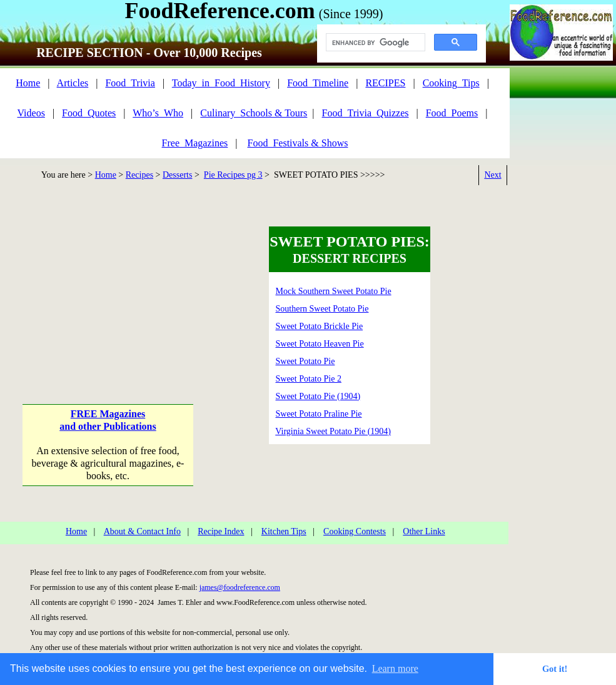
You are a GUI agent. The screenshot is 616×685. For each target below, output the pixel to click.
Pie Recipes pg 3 (233, 175)
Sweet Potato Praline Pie (319, 414)
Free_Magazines (195, 143)
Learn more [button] (395, 668)
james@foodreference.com (240, 587)
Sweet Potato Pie (305, 361)
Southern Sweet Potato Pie (322, 309)
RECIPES (385, 83)
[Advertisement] (107, 289)
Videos (31, 113)
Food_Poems (452, 113)
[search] (374, 43)
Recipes (139, 175)
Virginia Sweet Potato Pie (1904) (333, 431)
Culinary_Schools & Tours (254, 113)
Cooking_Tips (451, 83)
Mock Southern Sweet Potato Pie (334, 291)
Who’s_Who (158, 113)
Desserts (177, 175)
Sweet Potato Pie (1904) (318, 396)
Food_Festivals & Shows (298, 143)
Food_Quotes (89, 113)
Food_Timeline (318, 83)
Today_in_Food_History (221, 83)
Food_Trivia (130, 83)
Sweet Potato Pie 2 (309, 379)
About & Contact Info (142, 531)
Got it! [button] (555, 669)
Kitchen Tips (284, 531)
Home (28, 83)
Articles (73, 83)
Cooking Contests (355, 531)
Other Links (424, 531)
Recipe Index (221, 531)
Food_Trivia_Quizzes (366, 113)
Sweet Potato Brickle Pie (320, 326)
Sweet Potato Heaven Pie (320, 344)
